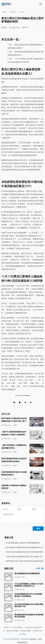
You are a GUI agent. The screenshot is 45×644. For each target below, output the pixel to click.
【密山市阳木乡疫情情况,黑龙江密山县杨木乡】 (24, 557)
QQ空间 (25, 402)
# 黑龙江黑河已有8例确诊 (22, 396)
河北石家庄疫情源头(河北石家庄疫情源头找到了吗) (29, 605)
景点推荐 (13, 12)
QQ (20, 402)
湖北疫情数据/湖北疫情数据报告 (27, 573)
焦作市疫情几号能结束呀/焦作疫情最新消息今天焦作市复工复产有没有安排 (14, 421)
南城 (5, 27)
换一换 (40, 568)
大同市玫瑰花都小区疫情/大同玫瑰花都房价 (23, 543)
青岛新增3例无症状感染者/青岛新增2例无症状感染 (29, 616)
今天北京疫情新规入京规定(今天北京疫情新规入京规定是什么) (29, 585)
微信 (14, 402)
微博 (31, 402)
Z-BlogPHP (33, 639)
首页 (5, 12)
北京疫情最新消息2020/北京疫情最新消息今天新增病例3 (28, 595)
